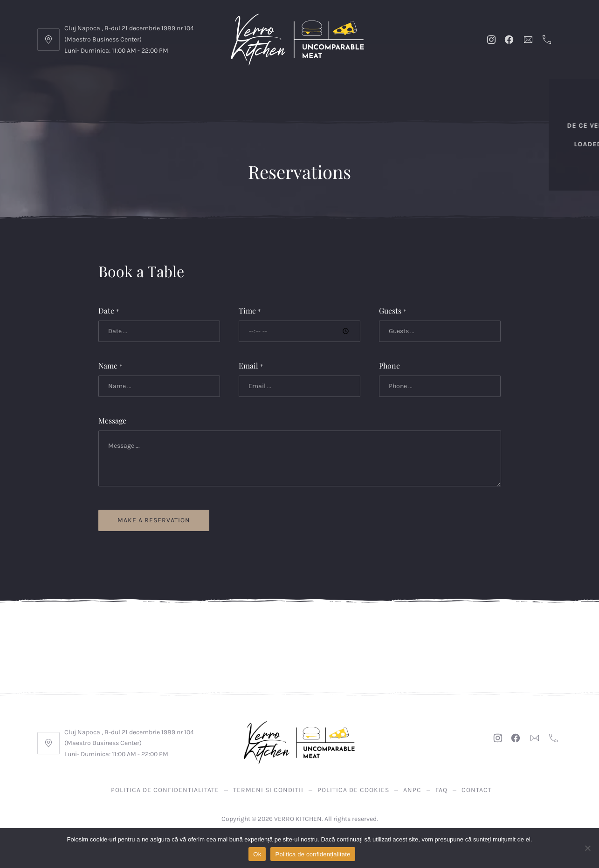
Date (109, 311)
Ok (257, 854)
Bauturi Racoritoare (415, 107)
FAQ (441, 790)
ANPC (412, 790)
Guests (392, 311)
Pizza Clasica (517, 88)
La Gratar (337, 88)
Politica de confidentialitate (165, 790)
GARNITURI (309, 107)
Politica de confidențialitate (313, 854)
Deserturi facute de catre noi (221, 107)
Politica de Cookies (353, 790)
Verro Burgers (280, 88)
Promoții (165, 88)
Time (250, 311)
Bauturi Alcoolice (502, 107)
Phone (389, 366)
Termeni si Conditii (268, 790)
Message (112, 420)
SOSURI (351, 107)
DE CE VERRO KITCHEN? (96, 88)
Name (110, 366)
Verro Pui (384, 88)
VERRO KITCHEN (298, 819)
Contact (477, 790)
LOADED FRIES (88, 107)
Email (251, 366)
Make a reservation (154, 520)
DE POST (138, 107)
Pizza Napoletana (447, 88)
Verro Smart (216, 88)
